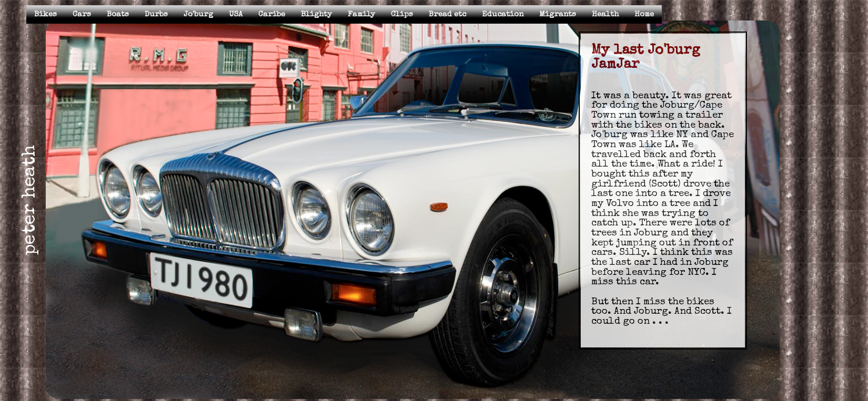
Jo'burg (198, 14)
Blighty (316, 14)
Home (644, 14)
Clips (402, 14)
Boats (118, 14)
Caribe (272, 14)
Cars (82, 14)
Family (361, 14)
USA (236, 14)
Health (605, 14)
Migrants (558, 14)
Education (503, 14)
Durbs (156, 14)
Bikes (46, 14)
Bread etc (447, 14)
